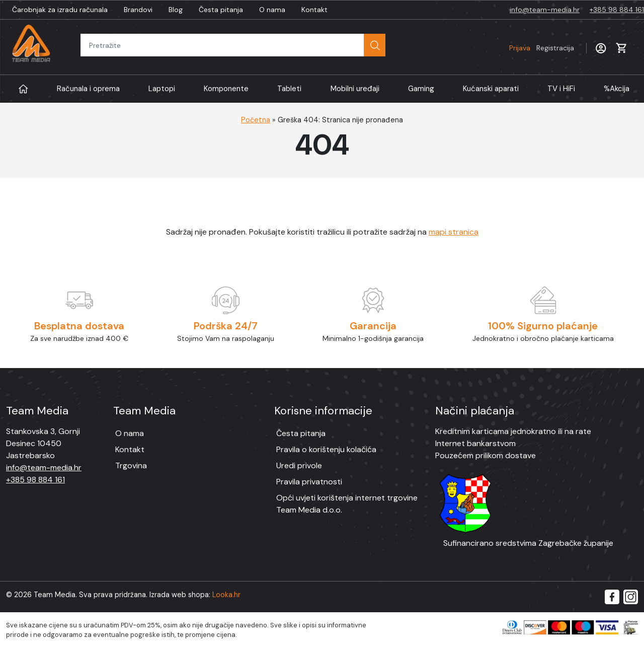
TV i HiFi (561, 89)
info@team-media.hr (545, 10)
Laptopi (162, 89)
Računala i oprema (88, 89)
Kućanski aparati (491, 89)
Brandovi (138, 10)
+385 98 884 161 (617, 10)
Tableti (289, 89)
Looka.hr (226, 595)
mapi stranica (454, 232)
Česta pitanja (221, 10)
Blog (176, 10)
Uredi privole (299, 465)
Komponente (226, 89)
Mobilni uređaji (355, 89)
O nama (272, 10)
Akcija (617, 89)
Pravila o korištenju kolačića (326, 449)
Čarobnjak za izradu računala (60, 10)
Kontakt (314, 10)
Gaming (421, 89)
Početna (256, 120)
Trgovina (131, 465)
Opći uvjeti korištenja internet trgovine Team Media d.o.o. (347, 504)
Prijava (542, 48)
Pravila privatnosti (309, 482)
